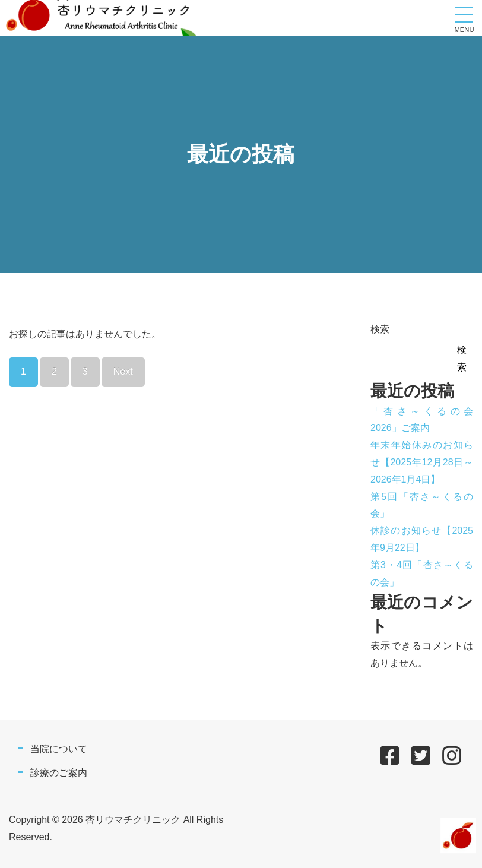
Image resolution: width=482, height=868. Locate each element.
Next (123, 371)
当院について (59, 749)
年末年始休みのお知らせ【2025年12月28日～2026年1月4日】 (422, 462)
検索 (380, 329)
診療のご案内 (59, 773)
